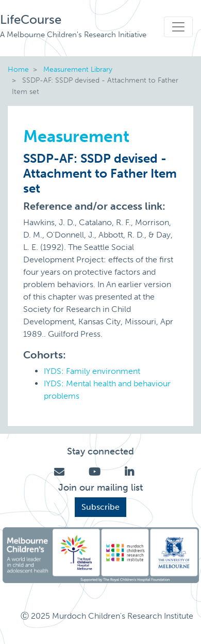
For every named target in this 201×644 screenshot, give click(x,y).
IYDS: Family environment (92, 371)
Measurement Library (78, 69)
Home (18, 69)
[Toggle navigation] (178, 27)
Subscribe (100, 507)
